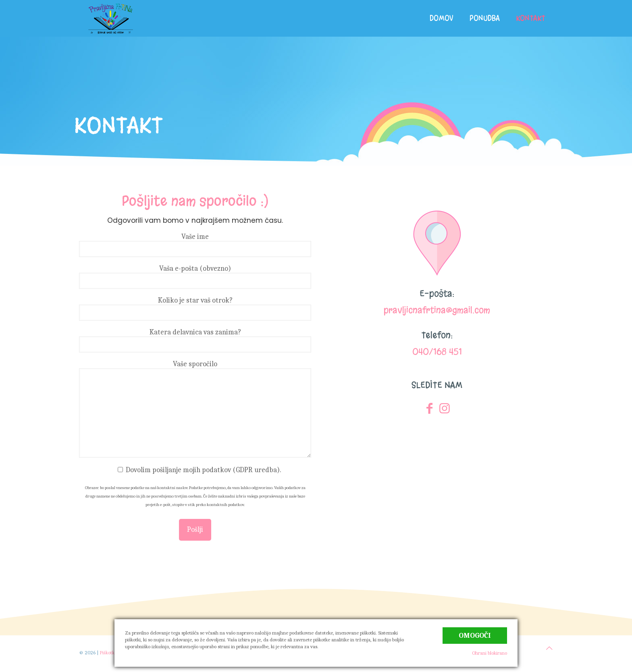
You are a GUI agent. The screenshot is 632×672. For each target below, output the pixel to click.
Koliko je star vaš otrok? (195, 308)
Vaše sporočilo (195, 409)
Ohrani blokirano (490, 653)
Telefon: (437, 335)
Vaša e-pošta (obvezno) (195, 277)
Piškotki (108, 653)
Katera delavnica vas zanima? (195, 340)
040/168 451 (437, 352)
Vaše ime (195, 245)
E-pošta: (437, 293)
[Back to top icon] (549, 648)
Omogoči (475, 636)
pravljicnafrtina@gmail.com (437, 310)
